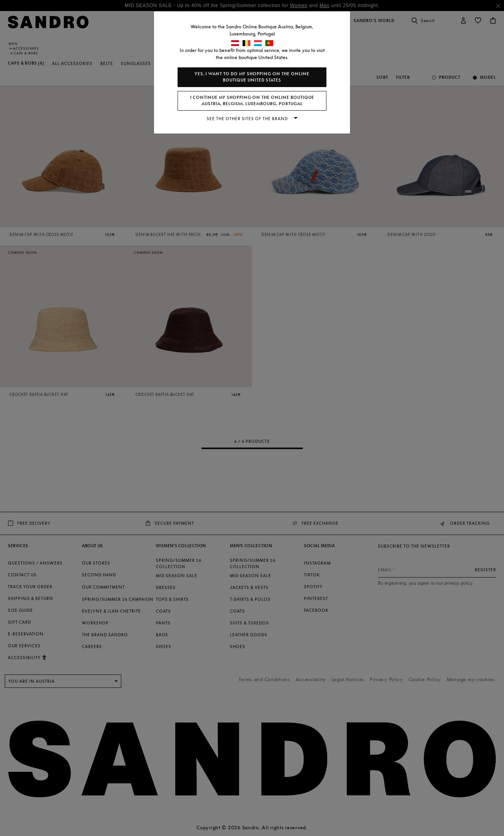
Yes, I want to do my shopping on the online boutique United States (252, 77)
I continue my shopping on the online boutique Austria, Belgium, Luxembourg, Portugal (252, 101)
